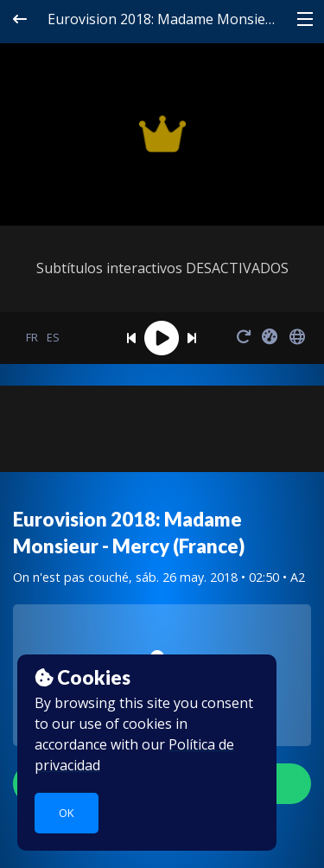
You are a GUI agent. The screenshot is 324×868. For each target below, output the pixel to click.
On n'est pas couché (71, 577)
